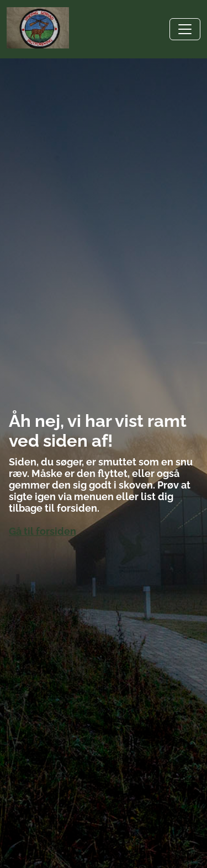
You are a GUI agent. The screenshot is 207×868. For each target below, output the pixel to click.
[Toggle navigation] (185, 29)
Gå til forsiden (43, 531)
